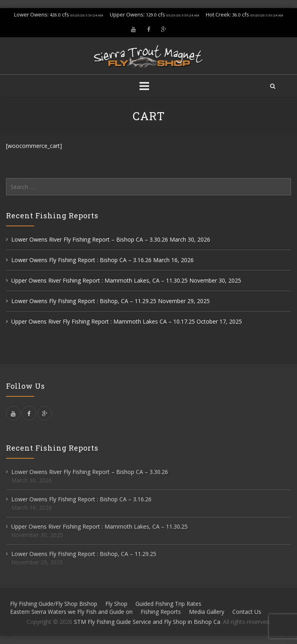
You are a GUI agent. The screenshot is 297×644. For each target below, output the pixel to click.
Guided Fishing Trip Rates (168, 604)
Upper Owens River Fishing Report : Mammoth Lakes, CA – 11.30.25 (99, 280)
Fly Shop (116, 604)
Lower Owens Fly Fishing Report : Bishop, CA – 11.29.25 (84, 301)
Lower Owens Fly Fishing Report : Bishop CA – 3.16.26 (81, 260)
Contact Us (247, 612)
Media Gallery (207, 612)
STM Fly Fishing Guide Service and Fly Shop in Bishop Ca (147, 622)
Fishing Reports (161, 612)
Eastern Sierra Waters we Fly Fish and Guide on (71, 612)
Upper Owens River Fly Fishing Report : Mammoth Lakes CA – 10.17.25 (103, 321)
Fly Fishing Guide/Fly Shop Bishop (54, 604)
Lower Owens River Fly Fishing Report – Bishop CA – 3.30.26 (90, 239)
